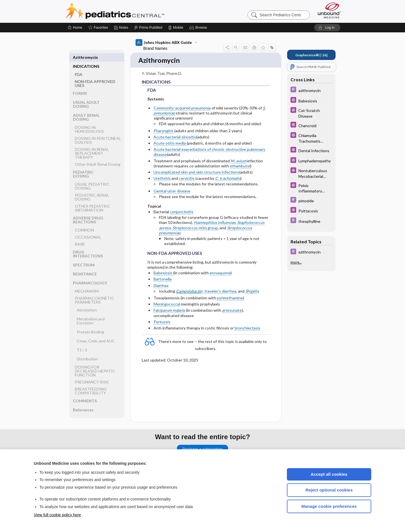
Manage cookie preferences (329, 506)
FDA (79, 65)
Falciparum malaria (169, 311)
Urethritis (162, 179)
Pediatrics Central (135, 11)
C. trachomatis (228, 179)
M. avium (238, 161)
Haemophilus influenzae (215, 223)
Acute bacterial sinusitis (175, 137)
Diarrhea (161, 286)
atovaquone (220, 273)
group (195, 228)
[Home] (75, 28)
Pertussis (162, 322)
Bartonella (163, 280)
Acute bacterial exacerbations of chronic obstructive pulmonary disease (209, 152)
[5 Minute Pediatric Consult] (311, 101)
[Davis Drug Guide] (311, 90)
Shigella (252, 291)
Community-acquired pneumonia (182, 108)
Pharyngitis (164, 131)
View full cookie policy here (57, 515)
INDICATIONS (86, 57)
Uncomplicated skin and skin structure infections (196, 173)
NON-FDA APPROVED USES (95, 74)
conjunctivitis (182, 212)
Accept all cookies (329, 474)
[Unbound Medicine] (329, 10)
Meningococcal (167, 305)
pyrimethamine (230, 298)
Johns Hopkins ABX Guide (164, 42)
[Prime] (148, 28)
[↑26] (311, 55)
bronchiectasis (247, 328)
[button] (199, 28)
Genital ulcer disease (172, 191)
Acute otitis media (170, 144)
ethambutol (240, 166)
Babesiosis (163, 273)
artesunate (232, 311)
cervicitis (187, 179)
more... (296, 262)
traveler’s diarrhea (220, 291)
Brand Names (156, 48)
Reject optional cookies (329, 490)
